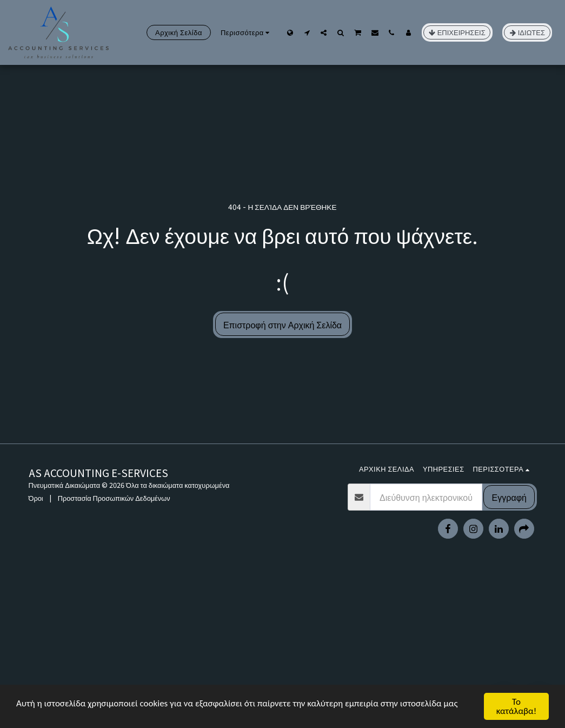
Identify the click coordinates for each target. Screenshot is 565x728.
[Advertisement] (282, 650)
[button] (307, 32)
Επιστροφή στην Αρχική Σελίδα (282, 325)
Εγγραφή (509, 497)
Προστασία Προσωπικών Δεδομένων (114, 498)
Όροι (36, 498)
